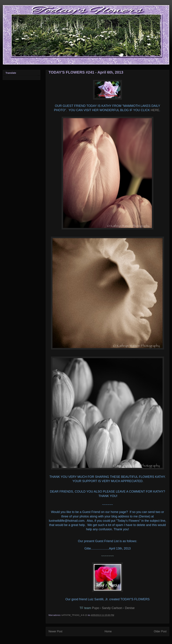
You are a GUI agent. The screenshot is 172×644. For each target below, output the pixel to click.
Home (108, 631)
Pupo (95, 608)
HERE (155, 110)
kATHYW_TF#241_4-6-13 (74, 615)
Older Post (160, 631)
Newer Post (55, 631)
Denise (130, 608)
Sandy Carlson (112, 608)
